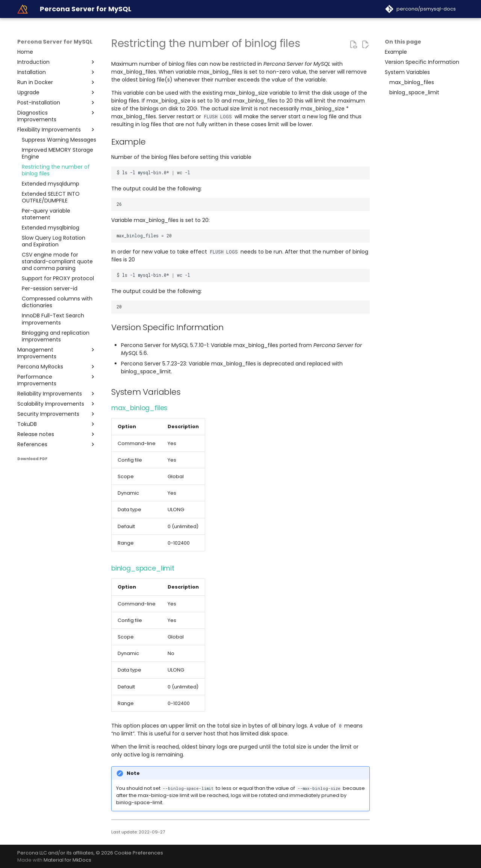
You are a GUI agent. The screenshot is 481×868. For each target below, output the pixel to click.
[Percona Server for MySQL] (23, 9)
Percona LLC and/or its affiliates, (57, 853)
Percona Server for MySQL (55, 42)
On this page (403, 42)
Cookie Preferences (139, 853)
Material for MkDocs (67, 860)
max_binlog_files (139, 408)
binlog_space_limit (143, 568)
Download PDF (32, 459)
